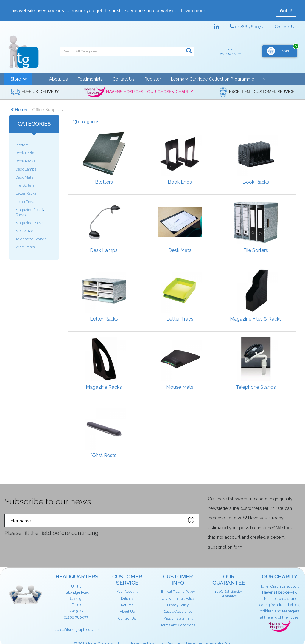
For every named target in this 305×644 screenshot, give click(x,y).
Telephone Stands (31, 239)
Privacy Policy (178, 605)
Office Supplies (48, 110)
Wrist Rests (25, 247)
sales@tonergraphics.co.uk (78, 630)
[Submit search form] (189, 51)
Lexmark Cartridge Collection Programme (213, 79)
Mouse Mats (26, 231)
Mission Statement (178, 618)
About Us (59, 79)
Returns (127, 605)
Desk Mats (24, 177)
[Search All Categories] (127, 51)
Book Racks (25, 161)
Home (19, 110)
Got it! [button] (286, 11)
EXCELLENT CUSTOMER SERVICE (256, 92)
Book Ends (25, 153)
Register (153, 79)
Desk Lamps (26, 169)
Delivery (127, 598)
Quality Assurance (178, 612)
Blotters (22, 145)
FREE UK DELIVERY (35, 92)
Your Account (127, 592)
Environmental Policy (178, 598)
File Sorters (25, 185)
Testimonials (90, 79)
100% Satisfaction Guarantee (229, 594)
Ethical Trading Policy (178, 592)
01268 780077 (247, 27)
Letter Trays (25, 202)
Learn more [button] (193, 11)
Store (16, 79)
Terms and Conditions (178, 625)
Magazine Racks (29, 223)
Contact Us (286, 27)
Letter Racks (26, 193)
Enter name (6, 514)
